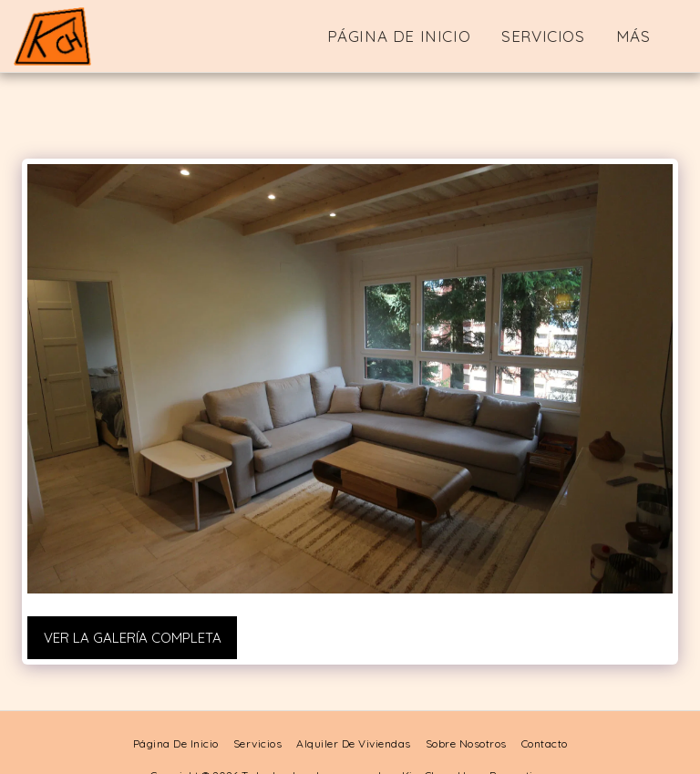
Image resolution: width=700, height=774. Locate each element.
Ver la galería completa (133, 638)
